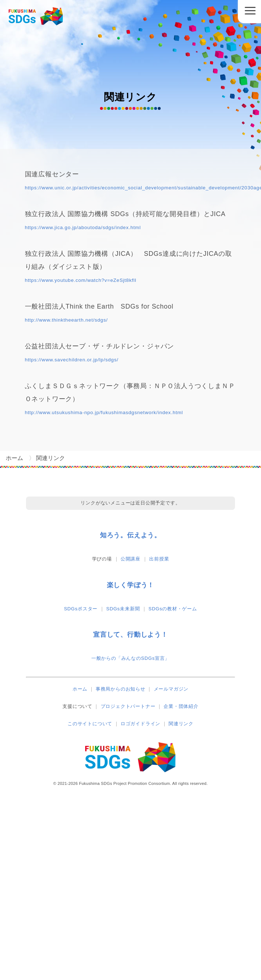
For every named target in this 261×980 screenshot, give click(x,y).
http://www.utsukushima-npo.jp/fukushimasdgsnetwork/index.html (104, 412)
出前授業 (159, 559)
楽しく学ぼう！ (131, 585)
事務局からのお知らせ (121, 689)
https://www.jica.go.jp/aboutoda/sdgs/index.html (83, 227)
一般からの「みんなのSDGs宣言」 (130, 658)
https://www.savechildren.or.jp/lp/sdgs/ (72, 360)
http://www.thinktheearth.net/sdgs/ (66, 320)
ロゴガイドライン (140, 724)
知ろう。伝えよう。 (130, 535)
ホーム (80, 689)
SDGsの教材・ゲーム (173, 609)
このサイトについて (90, 724)
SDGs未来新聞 (123, 609)
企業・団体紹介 (181, 706)
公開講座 (130, 559)
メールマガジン (171, 689)
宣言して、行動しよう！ (130, 635)
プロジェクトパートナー (128, 706)
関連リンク (181, 724)
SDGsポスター (81, 609)
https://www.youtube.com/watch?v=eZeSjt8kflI (81, 280)
